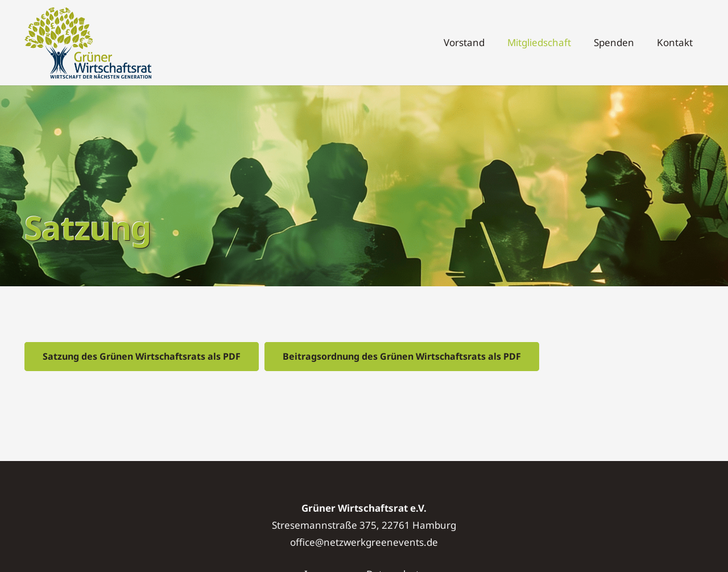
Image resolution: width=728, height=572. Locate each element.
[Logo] (88, 43)
